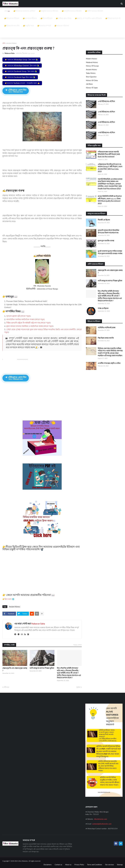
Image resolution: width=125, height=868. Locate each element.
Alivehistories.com (101, 819)
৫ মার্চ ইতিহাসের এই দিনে (106, 112)
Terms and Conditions (95, 864)
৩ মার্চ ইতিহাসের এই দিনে (106, 133)
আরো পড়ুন (48, 326)
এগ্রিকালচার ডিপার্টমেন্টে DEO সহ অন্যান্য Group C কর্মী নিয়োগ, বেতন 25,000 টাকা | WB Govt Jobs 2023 (110, 168)
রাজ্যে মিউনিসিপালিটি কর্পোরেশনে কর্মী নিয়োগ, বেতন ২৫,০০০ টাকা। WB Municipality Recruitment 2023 (110, 200)
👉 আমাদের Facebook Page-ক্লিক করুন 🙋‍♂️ (20, 77)
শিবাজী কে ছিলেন (104, 220)
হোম (4, 43)
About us (68, 864)
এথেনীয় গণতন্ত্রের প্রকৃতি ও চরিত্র (109, 363)
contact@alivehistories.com (102, 824)
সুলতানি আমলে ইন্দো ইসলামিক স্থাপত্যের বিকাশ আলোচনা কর (108, 231)
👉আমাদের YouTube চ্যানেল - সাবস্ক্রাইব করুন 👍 (22, 83)
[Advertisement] (62, 24)
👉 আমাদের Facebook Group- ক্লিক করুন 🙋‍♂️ (21, 71)
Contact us (58, 864)
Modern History (91, 59)
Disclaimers (48, 864)
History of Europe (92, 66)
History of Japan (92, 88)
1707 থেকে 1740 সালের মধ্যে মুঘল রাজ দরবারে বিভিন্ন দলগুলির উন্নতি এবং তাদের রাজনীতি (41, 329)
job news (89, 84)
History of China (92, 80)
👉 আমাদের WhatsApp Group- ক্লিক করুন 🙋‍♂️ (21, 60)
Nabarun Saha (38, 623)
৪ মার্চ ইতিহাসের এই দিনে (106, 122)
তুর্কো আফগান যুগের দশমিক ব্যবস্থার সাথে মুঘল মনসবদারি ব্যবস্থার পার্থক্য (110, 252)
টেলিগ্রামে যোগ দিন (16, 91)
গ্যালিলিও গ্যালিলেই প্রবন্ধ (107, 328)
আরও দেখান (78, 645)
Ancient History (11, 43)
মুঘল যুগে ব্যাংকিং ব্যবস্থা (106, 241)
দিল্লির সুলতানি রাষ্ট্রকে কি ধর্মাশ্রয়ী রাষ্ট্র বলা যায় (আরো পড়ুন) (28, 323)
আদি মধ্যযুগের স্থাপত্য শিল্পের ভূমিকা (42, 668)
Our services (109, 864)
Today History (91, 73)
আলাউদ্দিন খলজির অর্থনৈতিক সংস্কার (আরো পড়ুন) (25, 319)
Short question (91, 77)
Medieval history (92, 62)
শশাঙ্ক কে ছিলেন (103, 308)
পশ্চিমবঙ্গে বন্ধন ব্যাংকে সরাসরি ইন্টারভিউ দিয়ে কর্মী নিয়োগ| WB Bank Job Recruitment (109, 154)
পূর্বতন (78, 687)
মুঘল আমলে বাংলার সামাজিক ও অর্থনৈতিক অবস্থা (25, 326)
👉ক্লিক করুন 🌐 (8, 599)
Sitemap (120, 864)
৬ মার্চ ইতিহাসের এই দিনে (106, 101)
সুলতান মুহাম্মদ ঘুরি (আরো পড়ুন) (18, 316)
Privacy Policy (79, 864)
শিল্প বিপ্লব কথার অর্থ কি (106, 338)
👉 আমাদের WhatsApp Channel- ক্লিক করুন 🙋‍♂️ (22, 65)
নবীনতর (6, 687)
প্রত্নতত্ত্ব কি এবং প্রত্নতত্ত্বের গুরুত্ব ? (15, 669)
